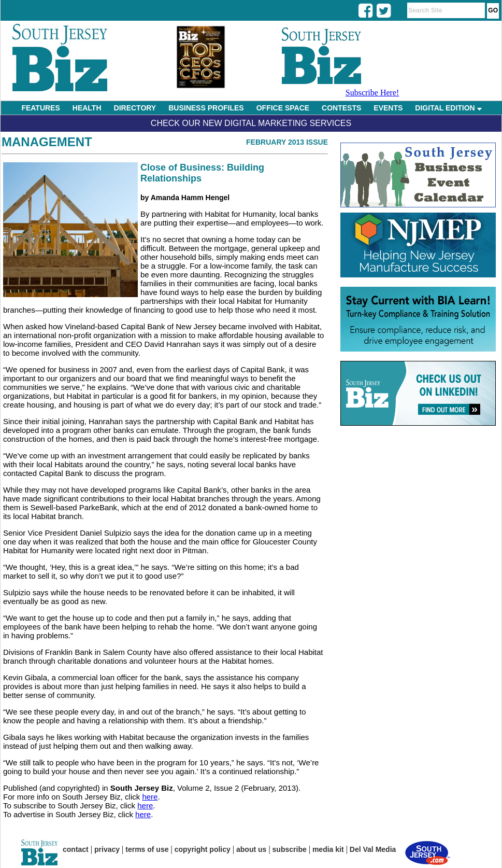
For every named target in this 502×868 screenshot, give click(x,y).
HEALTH (87, 108)
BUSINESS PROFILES (206, 108)
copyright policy (203, 849)
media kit (328, 849)
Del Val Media (373, 849)
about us (251, 849)
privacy (107, 849)
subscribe (290, 849)
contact (76, 849)
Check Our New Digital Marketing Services (251, 123)
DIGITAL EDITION (448, 108)
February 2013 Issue (287, 142)
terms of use (147, 849)
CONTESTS (341, 108)
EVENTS (388, 108)
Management (47, 142)
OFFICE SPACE (283, 108)
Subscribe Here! (372, 93)
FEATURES (40, 108)
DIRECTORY (135, 108)
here (150, 797)
